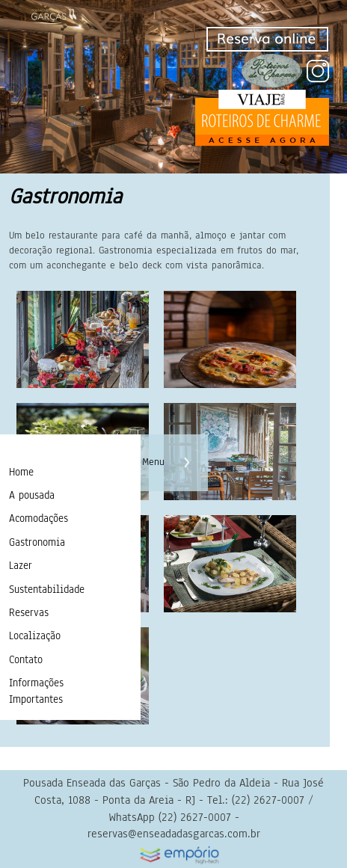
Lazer (21, 566)
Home (21, 472)
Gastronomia (37, 542)
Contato (26, 660)
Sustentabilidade (47, 590)
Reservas (29, 613)
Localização (35, 636)
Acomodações (39, 518)
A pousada (32, 495)
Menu (153, 462)
